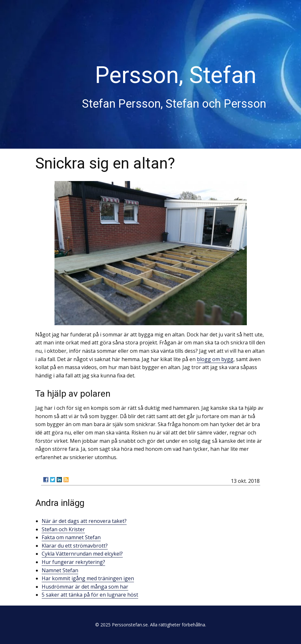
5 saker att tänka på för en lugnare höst (90, 595)
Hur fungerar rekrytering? (73, 562)
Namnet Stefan (60, 570)
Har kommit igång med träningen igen (88, 578)
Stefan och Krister (63, 529)
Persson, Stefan (176, 75)
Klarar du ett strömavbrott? (75, 546)
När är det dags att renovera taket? (84, 521)
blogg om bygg (215, 359)
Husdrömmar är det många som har (85, 587)
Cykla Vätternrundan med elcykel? (82, 554)
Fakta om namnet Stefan (71, 537)
